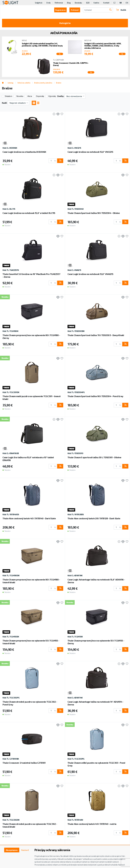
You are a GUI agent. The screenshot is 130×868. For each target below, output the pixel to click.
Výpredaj (52, 96)
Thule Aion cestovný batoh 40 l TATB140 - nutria (92, 824)
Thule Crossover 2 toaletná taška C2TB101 (24, 763)
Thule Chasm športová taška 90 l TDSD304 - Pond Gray (95, 396)
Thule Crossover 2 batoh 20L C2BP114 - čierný (71, 64)
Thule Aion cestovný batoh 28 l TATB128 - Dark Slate (94, 518)
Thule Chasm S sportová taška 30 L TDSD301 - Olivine (94, 457)
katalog (11, 83)
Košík (121, 10)
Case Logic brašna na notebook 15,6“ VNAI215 (90, 274)
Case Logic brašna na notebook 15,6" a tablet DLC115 (29, 213)
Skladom (8, 96)
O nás (48, 3)
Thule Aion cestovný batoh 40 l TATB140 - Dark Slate (29, 518)
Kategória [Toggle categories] (65, 23)
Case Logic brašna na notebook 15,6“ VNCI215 (90, 152)
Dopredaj (40, 96)
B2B (88, 3)
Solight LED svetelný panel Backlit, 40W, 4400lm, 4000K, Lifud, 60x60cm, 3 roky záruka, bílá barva (103, 46)
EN (127, 3)
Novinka (20, 96)
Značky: (61, 96)
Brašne (59, 83)
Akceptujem (12, 850)
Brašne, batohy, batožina (43, 83)
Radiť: (5, 103)
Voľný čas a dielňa (24, 83)
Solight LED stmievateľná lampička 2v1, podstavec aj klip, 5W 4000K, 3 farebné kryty (42, 45)
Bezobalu (78, 3)
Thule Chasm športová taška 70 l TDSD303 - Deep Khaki (96, 335)
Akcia (30, 96)
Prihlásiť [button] (75, 10)
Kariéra (96, 3)
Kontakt (106, 3)
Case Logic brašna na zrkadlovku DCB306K (24, 152)
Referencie (59, 3)
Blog (69, 3)
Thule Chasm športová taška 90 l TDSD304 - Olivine (94, 213)
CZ (114, 3)
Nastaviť (25, 850)
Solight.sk (39, 3)
